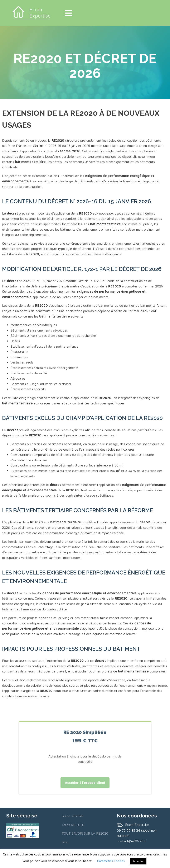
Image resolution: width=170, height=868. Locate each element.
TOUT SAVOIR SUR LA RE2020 (85, 833)
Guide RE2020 (72, 816)
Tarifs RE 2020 (73, 825)
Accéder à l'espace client (85, 787)
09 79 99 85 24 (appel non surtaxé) (137, 833)
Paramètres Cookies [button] (111, 861)
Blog (65, 842)
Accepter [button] (138, 861)
